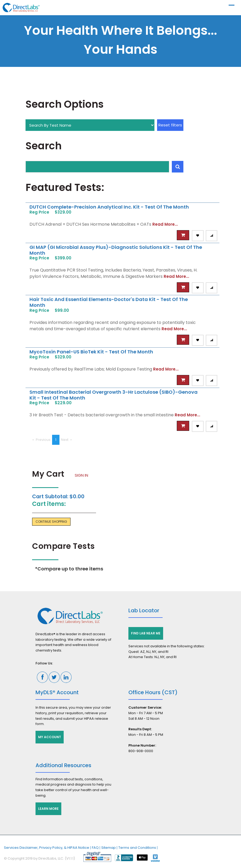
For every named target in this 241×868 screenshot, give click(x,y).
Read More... (165, 224)
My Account (50, 737)
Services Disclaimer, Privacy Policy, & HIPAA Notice (47, 848)
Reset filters (170, 125)
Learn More (48, 809)
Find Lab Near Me (146, 633)
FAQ (95, 848)
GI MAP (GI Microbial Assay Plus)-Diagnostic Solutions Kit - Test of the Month (116, 250)
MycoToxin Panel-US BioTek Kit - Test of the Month (91, 352)
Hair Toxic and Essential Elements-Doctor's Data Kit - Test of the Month (109, 302)
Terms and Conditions (137, 848)
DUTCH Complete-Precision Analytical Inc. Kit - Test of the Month (109, 207)
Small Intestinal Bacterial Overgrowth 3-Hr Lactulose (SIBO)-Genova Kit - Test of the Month (114, 395)
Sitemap (109, 848)
